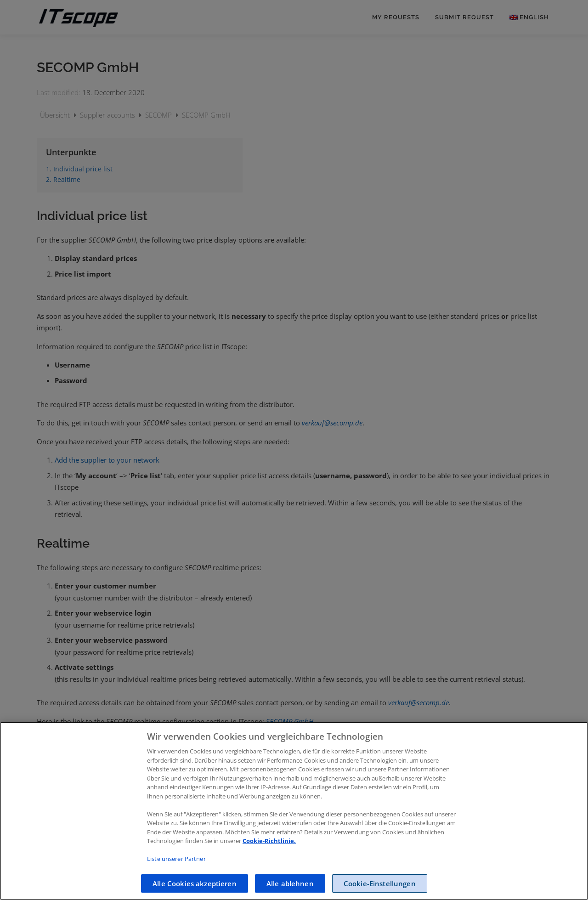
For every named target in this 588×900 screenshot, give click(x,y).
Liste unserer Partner (176, 878)
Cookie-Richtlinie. (269, 860)
